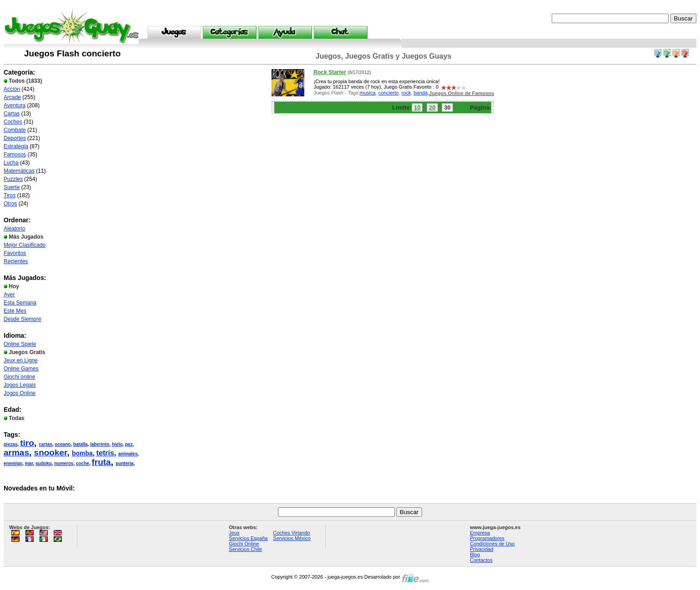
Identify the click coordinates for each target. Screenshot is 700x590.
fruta (101, 462)
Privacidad (481, 549)
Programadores (487, 538)
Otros (10, 204)
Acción (12, 89)
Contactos (481, 560)
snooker (51, 452)
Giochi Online (244, 544)
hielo (117, 444)
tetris (105, 453)
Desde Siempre (23, 319)
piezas (11, 444)
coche (83, 463)
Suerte (12, 187)
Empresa (480, 533)
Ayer (9, 295)
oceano (63, 444)
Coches (13, 122)
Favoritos (15, 253)
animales (128, 454)
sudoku (44, 463)
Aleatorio (14, 229)
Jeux (234, 533)
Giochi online (19, 377)
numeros (64, 463)
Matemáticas (19, 171)
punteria (124, 463)
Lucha (11, 163)
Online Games (21, 369)
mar (29, 463)
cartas (45, 444)
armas (16, 452)
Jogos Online (20, 393)
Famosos (15, 155)
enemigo (13, 463)
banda (421, 93)
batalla (81, 444)
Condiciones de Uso (492, 544)
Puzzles (13, 179)
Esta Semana (20, 303)
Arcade (12, 97)
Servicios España (248, 538)
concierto (389, 93)
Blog (475, 555)
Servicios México (292, 538)
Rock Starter (330, 72)
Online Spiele (20, 344)
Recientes (16, 261)
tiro (27, 443)
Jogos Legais (20, 385)
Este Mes (15, 311)
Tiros (10, 195)
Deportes (15, 138)
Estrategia (16, 146)
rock (406, 93)
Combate (15, 130)
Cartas (12, 114)
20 (432, 107)
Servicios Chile (245, 549)
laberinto (100, 444)
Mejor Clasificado (25, 245)
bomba (82, 453)
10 (417, 107)
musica (368, 93)
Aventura (15, 105)
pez (129, 444)
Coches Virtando (291, 533)
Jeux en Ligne (21, 360)
